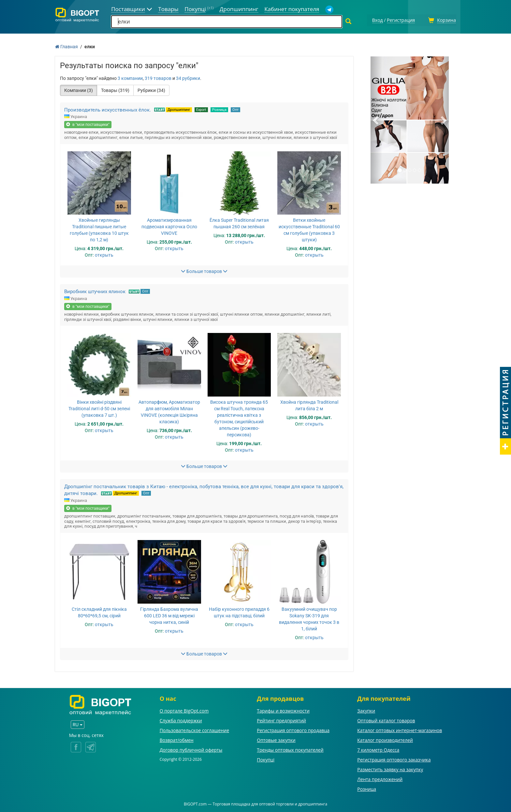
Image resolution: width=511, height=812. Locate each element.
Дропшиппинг (179, 109)
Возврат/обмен (177, 739)
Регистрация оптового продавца (293, 730)
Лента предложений (380, 779)
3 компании (130, 77)
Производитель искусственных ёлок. (108, 109)
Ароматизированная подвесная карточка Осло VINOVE (169, 226)
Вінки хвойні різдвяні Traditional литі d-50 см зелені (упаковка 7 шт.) (99, 408)
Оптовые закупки (276, 739)
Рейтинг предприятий (281, 720)
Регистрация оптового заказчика (394, 759)
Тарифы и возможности (283, 710)
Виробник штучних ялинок (95, 291)
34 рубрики (188, 77)
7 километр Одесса (378, 749)
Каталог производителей (385, 739)
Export (201, 109)
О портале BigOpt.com (184, 710)
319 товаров (158, 77)
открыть (104, 254)
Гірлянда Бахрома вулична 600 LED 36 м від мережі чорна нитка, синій (169, 615)
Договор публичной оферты (191, 749)
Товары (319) (115, 89)
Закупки (366, 710)
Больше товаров (204, 270)
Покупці (266, 759)
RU (78, 723)
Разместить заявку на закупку (390, 769)
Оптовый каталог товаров (386, 720)
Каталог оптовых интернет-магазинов (400, 730)
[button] (376, 119)
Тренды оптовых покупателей (290, 749)
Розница (219, 109)
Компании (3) (79, 89)
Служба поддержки (181, 720)
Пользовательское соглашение (194, 730)
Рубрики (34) (151, 89)
